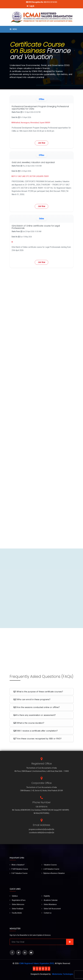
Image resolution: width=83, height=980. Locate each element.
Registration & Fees (18, 900)
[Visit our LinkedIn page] (25, 953)
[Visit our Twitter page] (19, 953)
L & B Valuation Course (50, 869)
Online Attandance (49, 904)
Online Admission (17, 904)
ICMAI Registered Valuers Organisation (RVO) (37, 963)
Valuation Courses (49, 865)
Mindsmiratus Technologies (63, 974)
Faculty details (16, 913)
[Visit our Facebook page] (12, 953)
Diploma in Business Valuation (53, 873)
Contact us (47, 913)
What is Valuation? (17, 865)
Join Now (41, 143)
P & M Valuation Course (19, 869)
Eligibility (46, 896)
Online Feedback (16, 909)
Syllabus (14, 896)
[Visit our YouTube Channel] (31, 953)
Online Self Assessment (51, 909)
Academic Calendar (50, 900)
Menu (13, 29)
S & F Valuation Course (19, 873)
